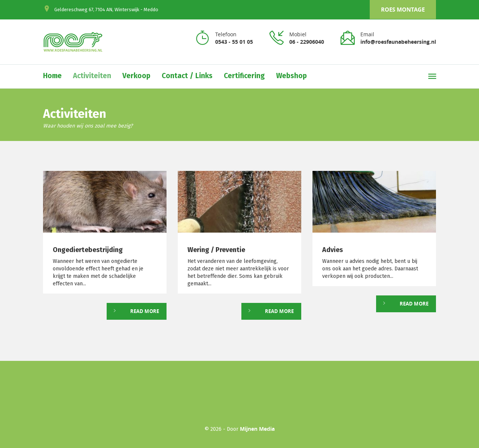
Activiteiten (92, 76)
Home (52, 76)
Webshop (292, 76)
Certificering (244, 76)
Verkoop (136, 76)
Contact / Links (187, 76)
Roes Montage (403, 10)
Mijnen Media (257, 429)
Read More (145, 311)
